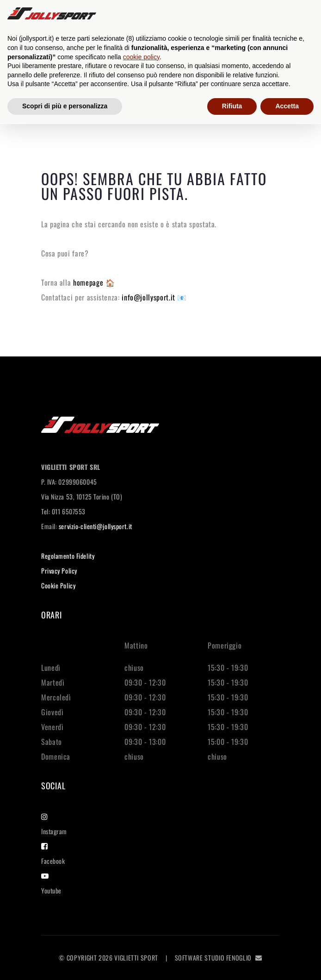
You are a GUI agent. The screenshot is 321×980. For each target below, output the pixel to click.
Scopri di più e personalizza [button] (65, 106)
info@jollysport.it (149, 297)
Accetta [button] (287, 106)
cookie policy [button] (141, 57)
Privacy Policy (59, 571)
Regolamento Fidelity (68, 556)
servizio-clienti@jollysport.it (96, 526)
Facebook (53, 854)
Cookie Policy (58, 585)
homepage (89, 282)
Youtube (51, 884)
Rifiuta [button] (232, 106)
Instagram (54, 824)
